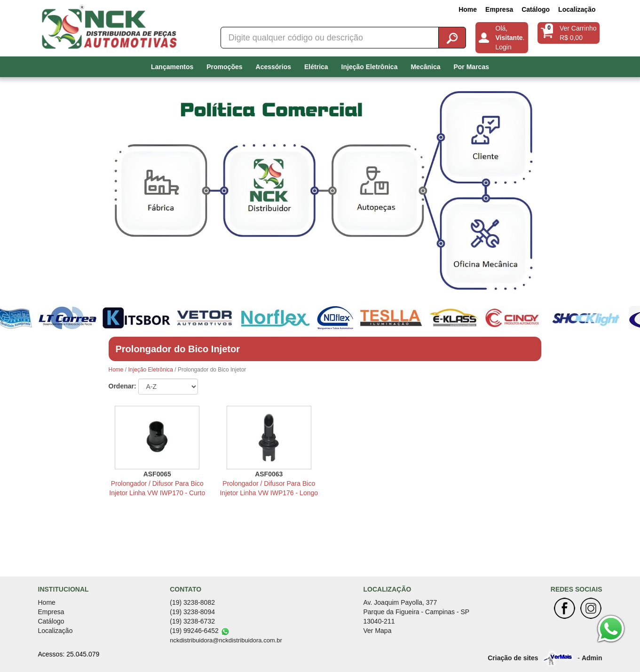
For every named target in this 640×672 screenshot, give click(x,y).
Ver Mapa (378, 631)
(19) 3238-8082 (192, 602)
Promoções (224, 67)
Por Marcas (471, 67)
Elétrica (316, 67)
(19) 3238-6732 (192, 621)
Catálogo (536, 9)
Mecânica (425, 67)
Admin (592, 658)
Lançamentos (172, 67)
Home (468, 9)
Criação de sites (513, 658)
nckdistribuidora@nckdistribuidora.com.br (226, 640)
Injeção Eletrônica (370, 67)
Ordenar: (122, 386)
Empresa (499, 9)
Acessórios (273, 67)
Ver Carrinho (578, 28)
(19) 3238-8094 (192, 612)
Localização (577, 9)
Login (504, 47)
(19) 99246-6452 (194, 631)
